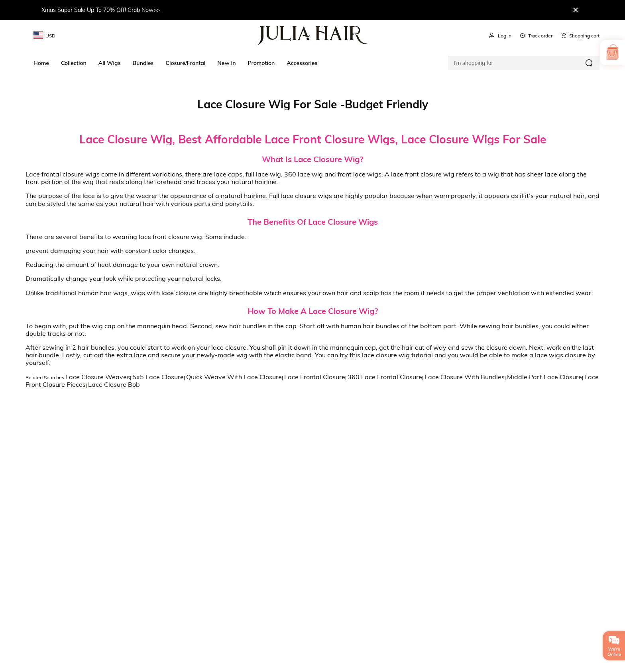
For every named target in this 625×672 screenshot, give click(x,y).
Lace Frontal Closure (315, 377)
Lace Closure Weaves (98, 377)
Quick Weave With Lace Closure (234, 377)
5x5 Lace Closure (158, 377)
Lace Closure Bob (114, 384)
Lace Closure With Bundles (465, 377)
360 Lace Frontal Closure (385, 377)
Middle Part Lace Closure (544, 377)
